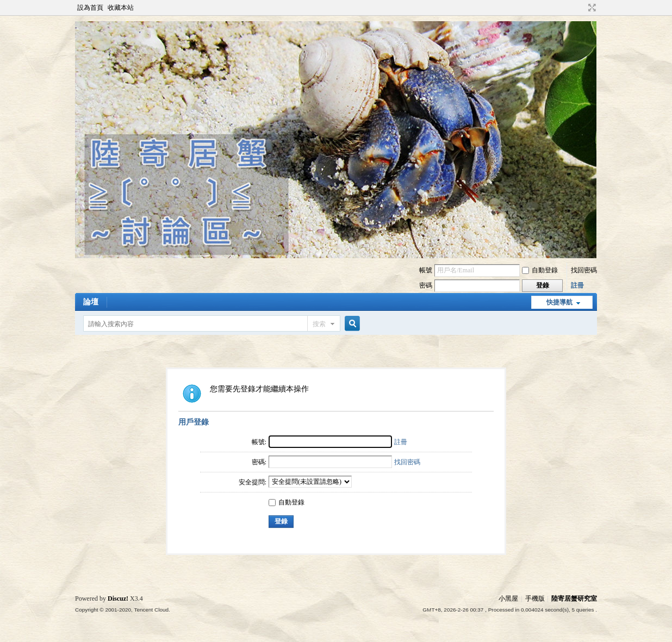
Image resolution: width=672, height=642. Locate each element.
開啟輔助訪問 (582, 8)
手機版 (535, 599)
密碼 (426, 285)
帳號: (259, 442)
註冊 (577, 285)
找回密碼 (584, 270)
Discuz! (118, 599)
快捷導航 (559, 302)
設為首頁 (90, 8)
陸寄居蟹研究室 (574, 599)
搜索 (319, 324)
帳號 (426, 270)
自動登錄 (540, 270)
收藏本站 (121, 8)
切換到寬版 (591, 8)
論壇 (91, 302)
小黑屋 (508, 599)
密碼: (259, 462)
